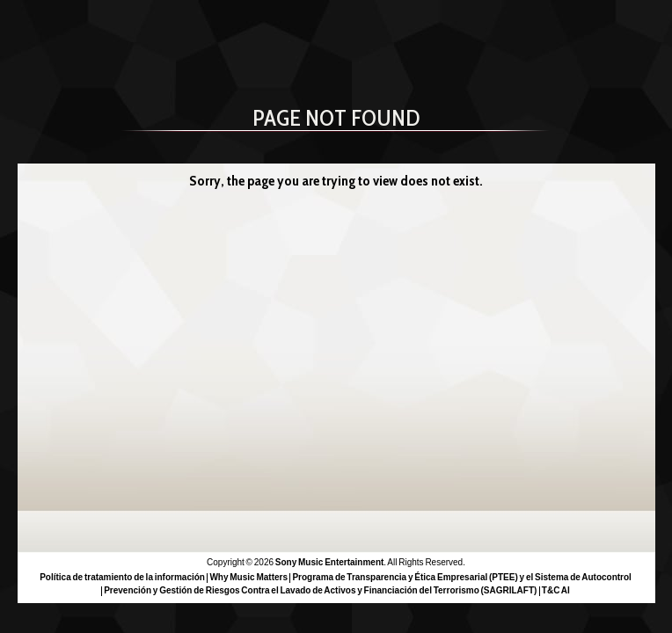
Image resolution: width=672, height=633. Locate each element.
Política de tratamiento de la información (122, 577)
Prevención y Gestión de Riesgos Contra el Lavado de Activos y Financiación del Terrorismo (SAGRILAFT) (320, 590)
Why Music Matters (248, 577)
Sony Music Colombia (139, 33)
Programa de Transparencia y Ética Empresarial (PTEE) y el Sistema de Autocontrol (461, 577)
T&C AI (556, 590)
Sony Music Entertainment (330, 562)
